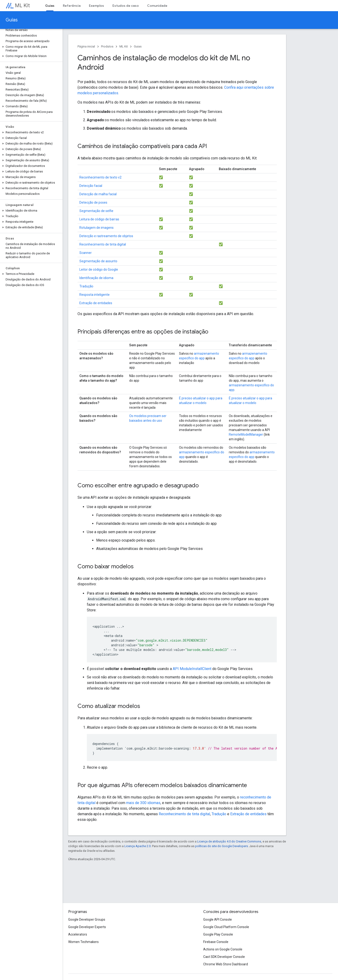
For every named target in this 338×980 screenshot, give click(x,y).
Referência (72, 6)
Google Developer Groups (87, 919)
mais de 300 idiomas (143, 803)
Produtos (107, 46)
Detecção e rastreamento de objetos (106, 236)
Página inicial (86, 46)
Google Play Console (218, 934)
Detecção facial (91, 186)
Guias (12, 20)
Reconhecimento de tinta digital (103, 244)
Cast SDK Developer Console (224, 957)
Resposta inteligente (95, 295)
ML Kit (22, 5)
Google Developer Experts (87, 927)
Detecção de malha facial (98, 194)
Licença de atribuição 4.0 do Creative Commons (229, 841)
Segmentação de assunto (98, 261)
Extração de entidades (96, 303)
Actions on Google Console (223, 949)
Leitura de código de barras (99, 219)
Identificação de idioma (96, 278)
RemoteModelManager (246, 434)
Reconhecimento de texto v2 (100, 177)
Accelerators (78, 934)
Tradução (86, 286)
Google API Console (218, 919)
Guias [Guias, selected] (50, 6)
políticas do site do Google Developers (221, 846)
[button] (30, 49)
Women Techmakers (83, 942)
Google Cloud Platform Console (226, 927)
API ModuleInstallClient (192, 669)
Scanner (86, 253)
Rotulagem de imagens (96, 228)
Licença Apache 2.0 (137, 846)
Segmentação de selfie (96, 211)
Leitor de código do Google (99, 269)
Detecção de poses (93, 202)
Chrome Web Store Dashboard (226, 964)
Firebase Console (216, 942)
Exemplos (96, 6)
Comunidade (157, 6)
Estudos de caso (126, 6)
